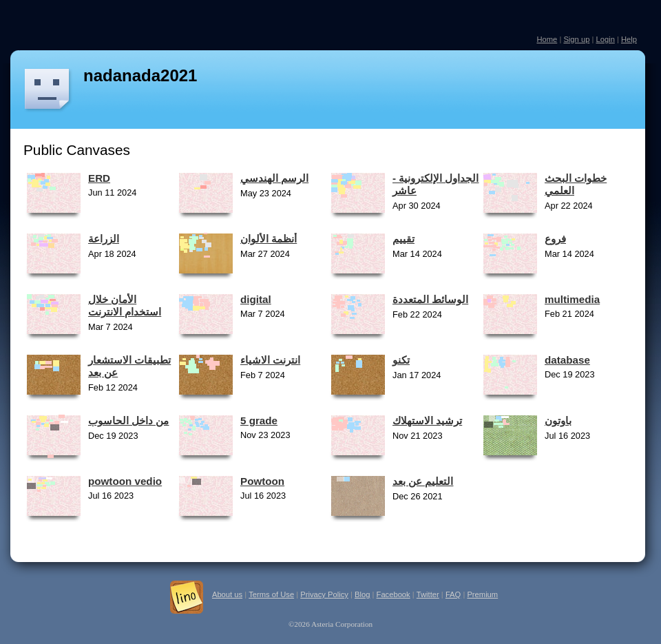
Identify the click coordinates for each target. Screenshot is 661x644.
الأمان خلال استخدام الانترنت (125, 305)
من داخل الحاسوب (128, 420)
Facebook (394, 594)
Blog (362, 594)
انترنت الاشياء (270, 360)
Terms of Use (271, 594)
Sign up (576, 39)
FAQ (453, 594)
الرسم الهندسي (274, 178)
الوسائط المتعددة (430, 299)
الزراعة (104, 239)
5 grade (259, 420)
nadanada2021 (140, 75)
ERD (99, 178)
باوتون (558, 420)
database (567, 360)
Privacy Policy (324, 594)
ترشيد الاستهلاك (427, 420)
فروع (555, 239)
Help (629, 39)
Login (605, 39)
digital (256, 299)
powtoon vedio (125, 481)
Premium (482, 594)
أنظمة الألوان (269, 239)
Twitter (428, 594)
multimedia (572, 299)
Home (547, 39)
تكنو (401, 360)
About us (227, 594)
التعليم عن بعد (423, 481)
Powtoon (262, 481)
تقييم (403, 239)
